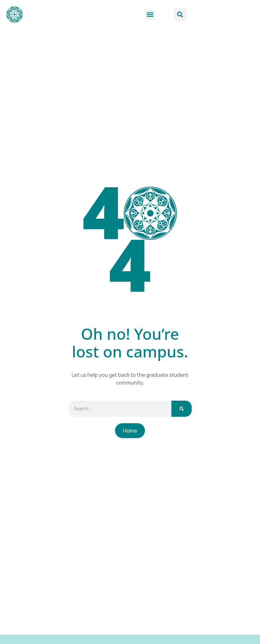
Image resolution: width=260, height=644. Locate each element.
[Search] (182, 409)
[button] (150, 15)
